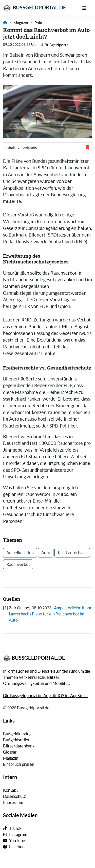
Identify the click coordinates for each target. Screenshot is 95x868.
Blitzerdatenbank (19, 746)
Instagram (18, 834)
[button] (48, 148)
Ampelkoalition (20, 553)
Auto (46, 553)
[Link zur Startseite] (5, 23)
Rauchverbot (18, 564)
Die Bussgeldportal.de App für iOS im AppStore (45, 696)
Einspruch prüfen (19, 764)
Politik (40, 23)
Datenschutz (15, 796)
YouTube (17, 841)
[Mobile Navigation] (87, 8)
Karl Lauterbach (72, 553)
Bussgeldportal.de (35, 8)
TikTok (15, 828)
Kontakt (10, 790)
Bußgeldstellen (17, 740)
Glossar (10, 752)
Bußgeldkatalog (17, 734)
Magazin (21, 23)
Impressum (13, 802)
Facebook (18, 847)
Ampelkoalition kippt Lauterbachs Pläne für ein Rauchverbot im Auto (50, 614)
